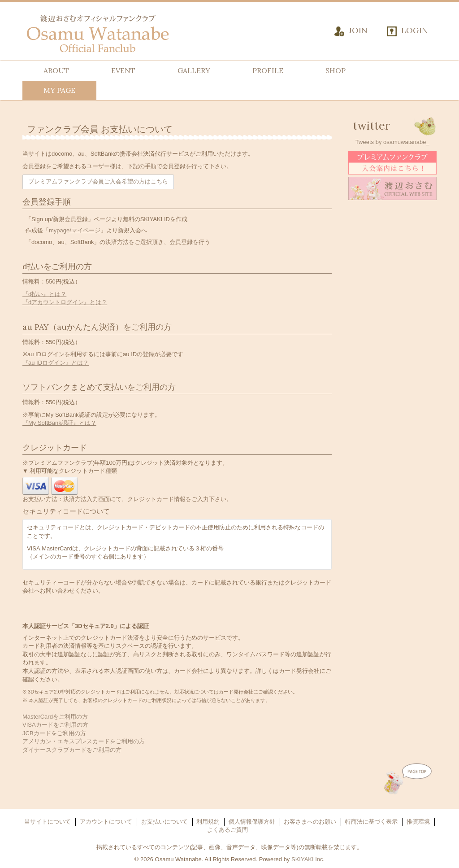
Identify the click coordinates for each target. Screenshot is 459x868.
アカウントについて (106, 822)
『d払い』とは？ (44, 294)
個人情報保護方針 (252, 822)
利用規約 (208, 822)
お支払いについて (165, 822)
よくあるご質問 (227, 830)
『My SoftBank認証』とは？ (59, 423)
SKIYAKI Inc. (308, 859)
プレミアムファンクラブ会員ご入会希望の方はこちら (98, 181)
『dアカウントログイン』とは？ (65, 302)
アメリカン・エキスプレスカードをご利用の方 (84, 741)
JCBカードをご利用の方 (54, 733)
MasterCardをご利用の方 (55, 717)
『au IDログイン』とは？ (56, 363)
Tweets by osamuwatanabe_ (392, 142)
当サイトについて (48, 822)
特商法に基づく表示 (371, 822)
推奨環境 (418, 822)
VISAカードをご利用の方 (55, 725)
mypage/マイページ (75, 230)
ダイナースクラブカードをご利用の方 (72, 750)
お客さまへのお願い (310, 822)
